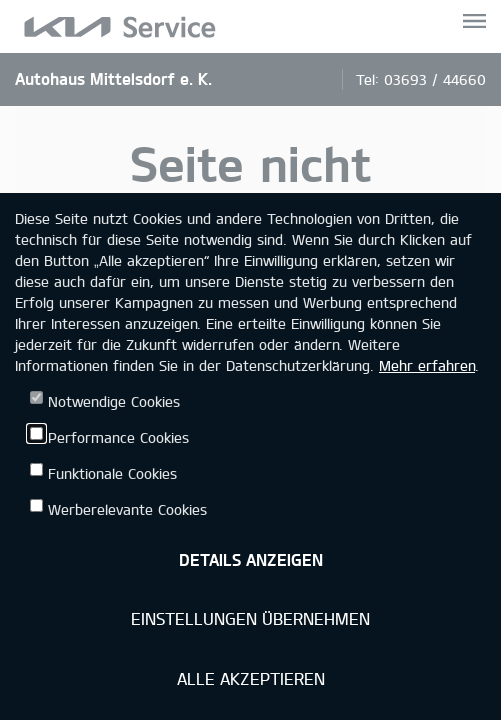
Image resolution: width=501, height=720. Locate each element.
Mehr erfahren (427, 365)
